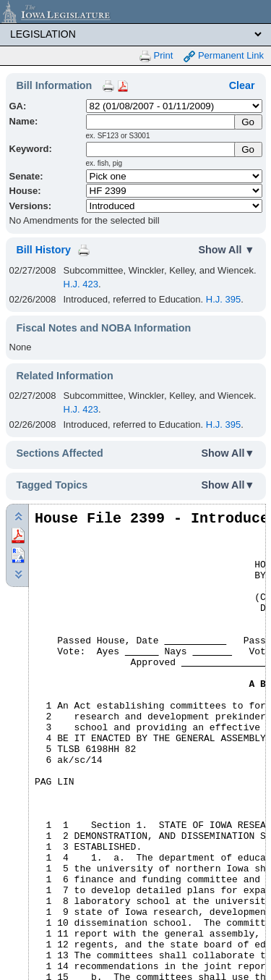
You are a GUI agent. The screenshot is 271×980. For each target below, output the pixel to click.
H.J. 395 (223, 299)
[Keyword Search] (161, 149)
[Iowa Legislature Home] (135, 12)
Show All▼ (228, 453)
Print (156, 56)
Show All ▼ (227, 250)
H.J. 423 (81, 284)
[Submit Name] (248, 122)
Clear (242, 85)
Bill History (44, 250)
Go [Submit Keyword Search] (248, 149)
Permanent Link (224, 56)
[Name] (161, 122)
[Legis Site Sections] (135, 34)
